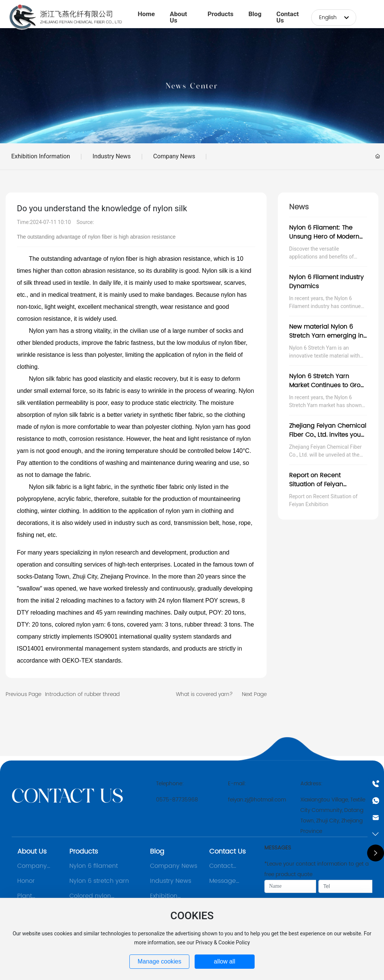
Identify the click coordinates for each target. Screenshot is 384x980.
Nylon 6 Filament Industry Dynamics (326, 282)
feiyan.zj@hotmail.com (257, 800)
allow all (224, 961)
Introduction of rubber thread (82, 694)
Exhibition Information (41, 156)
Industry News (112, 156)
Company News (174, 156)
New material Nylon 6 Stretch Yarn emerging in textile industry (326, 336)
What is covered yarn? (204, 694)
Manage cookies (160, 961)
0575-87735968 (177, 800)
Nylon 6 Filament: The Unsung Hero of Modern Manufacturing (324, 237)
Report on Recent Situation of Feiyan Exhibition (316, 484)
